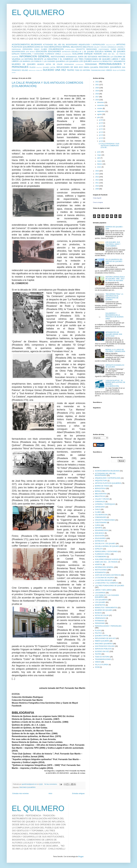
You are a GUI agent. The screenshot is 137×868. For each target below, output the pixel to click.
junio (99, 152)
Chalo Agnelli (97, 198)
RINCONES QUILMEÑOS (110, 67)
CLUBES (44, 49)
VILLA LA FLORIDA (119, 70)
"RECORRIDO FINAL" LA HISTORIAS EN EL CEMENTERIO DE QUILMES (114, 297)
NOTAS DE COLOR (54, 64)
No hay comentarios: (51, 784)
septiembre (101, 111)
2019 (97, 91)
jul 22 (101, 126)
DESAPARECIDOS (18, 52)
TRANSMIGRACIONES (98, 70)
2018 (97, 94)
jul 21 (101, 129)
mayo (99, 155)
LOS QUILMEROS (72, 61)
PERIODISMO (91, 64)
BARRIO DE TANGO (42, 47)
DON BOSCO (30, 52)
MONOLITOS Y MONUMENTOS (114, 61)
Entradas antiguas (78, 794)
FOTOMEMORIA (67, 54)
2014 (97, 174)
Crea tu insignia (98, 202)
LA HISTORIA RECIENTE (32, 59)
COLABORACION (56, 49)
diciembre (101, 102)
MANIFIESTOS (97, 61)
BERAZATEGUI (56, 47)
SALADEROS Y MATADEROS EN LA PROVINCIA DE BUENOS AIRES (114, 316)
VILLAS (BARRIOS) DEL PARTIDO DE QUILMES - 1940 (114, 261)
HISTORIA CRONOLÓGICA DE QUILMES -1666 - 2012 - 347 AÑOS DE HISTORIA (115, 279)
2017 (97, 97)
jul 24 (101, 123)
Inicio (50, 794)
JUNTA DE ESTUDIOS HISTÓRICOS (94, 57)
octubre (100, 108)
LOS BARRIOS (25, 61)
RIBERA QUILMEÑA (91, 67)
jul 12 (101, 138)
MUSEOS (41, 64)
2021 (97, 85)
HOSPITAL (15, 57)
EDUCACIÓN (41, 51)
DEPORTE (122, 49)
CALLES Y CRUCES (100, 47)
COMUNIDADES (70, 49)
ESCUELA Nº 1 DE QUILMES (83, 52)
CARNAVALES (112, 47)
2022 (97, 82)
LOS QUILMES (86, 61)
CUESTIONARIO (104, 49)
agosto (100, 114)
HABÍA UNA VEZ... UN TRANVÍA (114, 54)
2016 (97, 100)
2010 (97, 186)
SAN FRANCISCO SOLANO (105, 646)
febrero (100, 164)
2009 (97, 189)
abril (99, 158)
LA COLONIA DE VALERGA (105, 578)
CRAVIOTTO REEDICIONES (86, 49)
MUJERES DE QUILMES (24, 64)
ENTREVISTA (66, 52)
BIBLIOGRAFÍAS (77, 47)
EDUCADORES (55, 51)
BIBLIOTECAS (88, 47)
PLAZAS (32, 67)
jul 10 (101, 141)
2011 (97, 183)
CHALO (37, 49)
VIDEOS (109, 70)
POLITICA (39, 67)
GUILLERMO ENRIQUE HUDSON (87, 54)
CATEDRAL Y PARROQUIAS (105, 504)
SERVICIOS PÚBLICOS (36, 70)
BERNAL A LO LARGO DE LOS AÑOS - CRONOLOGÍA (115, 351)
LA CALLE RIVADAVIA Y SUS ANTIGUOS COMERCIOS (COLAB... (109, 146)
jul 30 (101, 120)
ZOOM (14, 72)
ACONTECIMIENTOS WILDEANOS (27, 45)
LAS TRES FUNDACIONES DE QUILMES (92, 59)
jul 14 (101, 132)
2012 (97, 180)
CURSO (113, 49)
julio (99, 117)
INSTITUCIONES (58, 57)
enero (99, 167)
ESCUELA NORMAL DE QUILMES (110, 51)
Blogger (81, 857)
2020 (97, 88)
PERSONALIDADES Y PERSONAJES (108, 626)
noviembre (101, 105)
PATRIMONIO (79, 64)
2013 (97, 177)
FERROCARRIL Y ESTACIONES (32, 54)
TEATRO (71, 70)
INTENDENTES (71, 57)
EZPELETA (16, 54)
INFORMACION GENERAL (35, 56)
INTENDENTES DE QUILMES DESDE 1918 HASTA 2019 (114, 334)
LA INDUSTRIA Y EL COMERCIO (59, 59)
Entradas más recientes (21, 794)
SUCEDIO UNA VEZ (54, 70)
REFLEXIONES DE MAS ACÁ (70, 67)
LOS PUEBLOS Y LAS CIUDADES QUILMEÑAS (48, 61)
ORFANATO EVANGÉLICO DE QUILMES (115, 366)
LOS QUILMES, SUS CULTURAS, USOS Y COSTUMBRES (113, 244)
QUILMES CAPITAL (49, 67)
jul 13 (101, 135)
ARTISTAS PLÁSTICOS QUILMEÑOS (108, 483)
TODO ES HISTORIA (83, 70)
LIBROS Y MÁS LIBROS (103, 590)
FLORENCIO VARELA (53, 54)
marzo (100, 161)
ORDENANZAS (69, 64)
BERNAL (67, 47)
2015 (97, 171)
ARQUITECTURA (111, 45)
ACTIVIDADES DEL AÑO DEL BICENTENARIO (60, 45)
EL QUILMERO (38, 12)
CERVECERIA (27, 49)
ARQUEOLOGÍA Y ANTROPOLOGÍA (92, 45)
